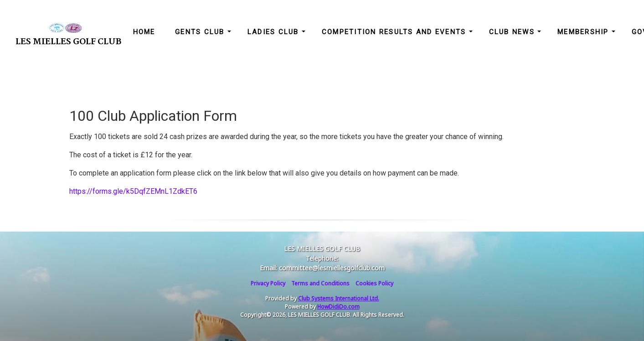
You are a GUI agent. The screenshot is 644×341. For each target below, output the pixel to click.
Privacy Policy (268, 283)
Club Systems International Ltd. (339, 298)
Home (144, 32)
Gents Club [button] (201, 32)
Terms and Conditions (320, 283)
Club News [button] (513, 32)
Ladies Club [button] (275, 32)
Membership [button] (585, 32)
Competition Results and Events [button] (395, 32)
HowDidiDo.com (338, 307)
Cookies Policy (374, 283)
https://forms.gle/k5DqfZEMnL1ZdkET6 (133, 191)
